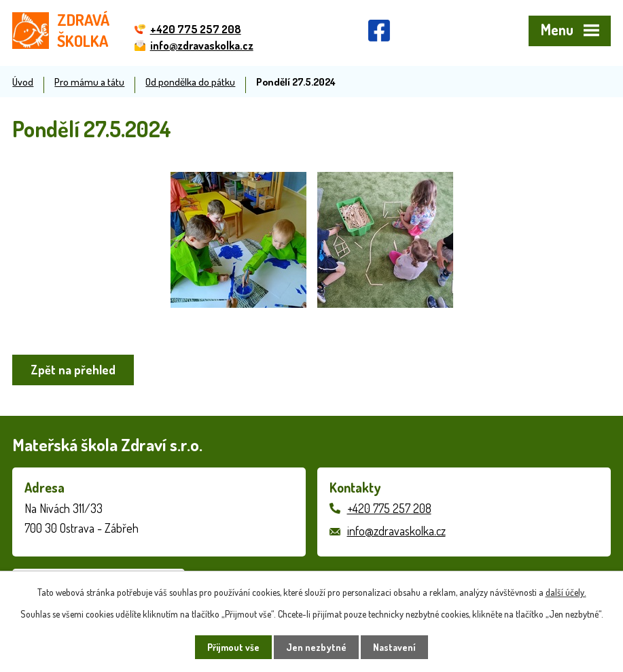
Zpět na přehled (73, 370)
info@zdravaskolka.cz (396, 531)
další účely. (566, 592)
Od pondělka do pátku (190, 82)
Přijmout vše (233, 647)
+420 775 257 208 (389, 508)
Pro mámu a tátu (89, 82)
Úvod (23, 82)
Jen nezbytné (316, 647)
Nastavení (394, 647)
